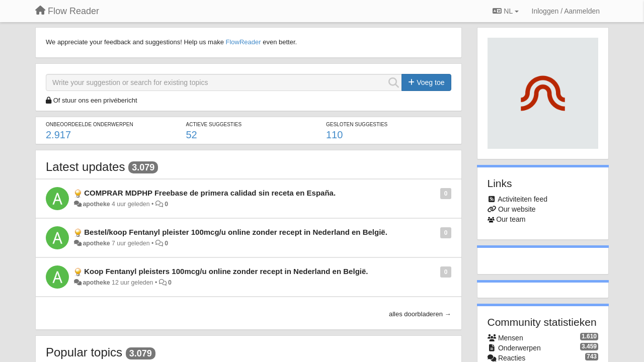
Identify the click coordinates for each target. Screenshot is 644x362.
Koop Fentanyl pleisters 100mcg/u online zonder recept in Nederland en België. (226, 271)
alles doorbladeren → (420, 314)
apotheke (96, 204)
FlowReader (243, 42)
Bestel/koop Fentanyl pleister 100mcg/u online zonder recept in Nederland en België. (236, 232)
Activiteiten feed (522, 199)
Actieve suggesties (214, 124)
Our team (511, 219)
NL (505, 11)
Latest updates (85, 167)
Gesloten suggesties (357, 124)
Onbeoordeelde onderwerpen (90, 124)
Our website (517, 209)
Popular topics (84, 352)
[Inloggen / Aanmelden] (566, 11)
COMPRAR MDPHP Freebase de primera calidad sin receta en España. (210, 193)
